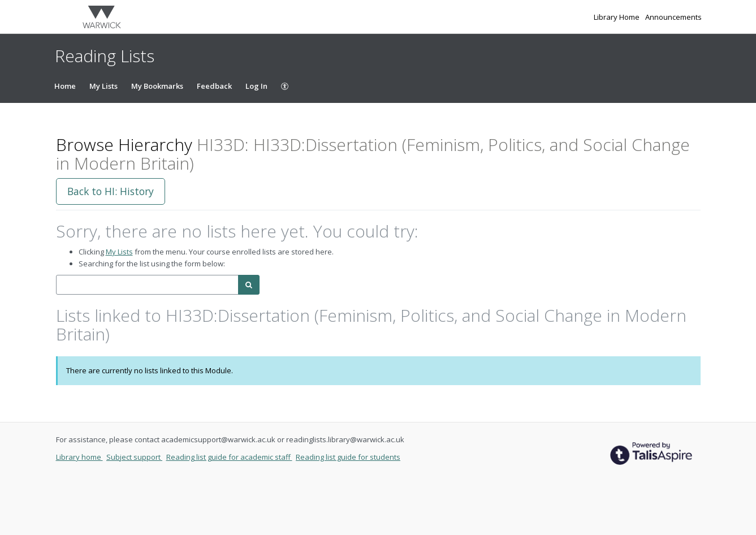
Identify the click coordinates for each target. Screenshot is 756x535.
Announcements (673, 17)
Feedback (214, 86)
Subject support (134, 457)
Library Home (617, 17)
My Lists (103, 86)
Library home (79, 457)
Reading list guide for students (348, 457)
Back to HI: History (111, 191)
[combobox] (147, 285)
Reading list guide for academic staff (229, 457)
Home (65, 86)
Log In (256, 86)
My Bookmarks (157, 86)
